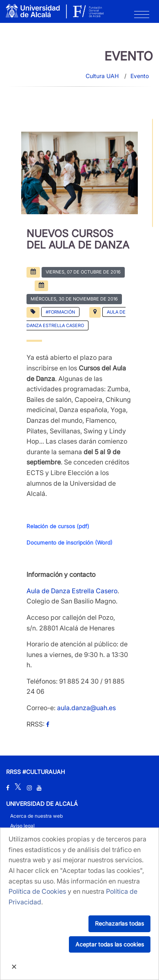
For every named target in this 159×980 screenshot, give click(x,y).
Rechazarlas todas (119, 923)
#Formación (60, 312)
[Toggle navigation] (142, 16)
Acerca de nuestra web (36, 816)
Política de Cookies (37, 891)
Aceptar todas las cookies (110, 944)
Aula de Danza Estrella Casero (72, 591)
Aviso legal (22, 826)
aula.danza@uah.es (86, 708)
